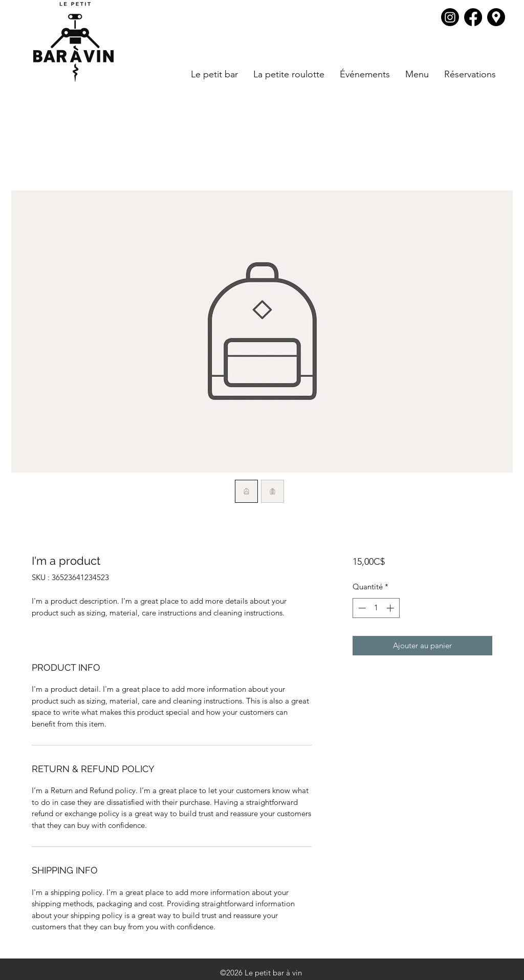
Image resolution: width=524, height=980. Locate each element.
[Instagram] (450, 17)
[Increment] (391, 608)
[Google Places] (496, 17)
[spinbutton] (376, 608)
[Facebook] (473, 17)
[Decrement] (361, 608)
